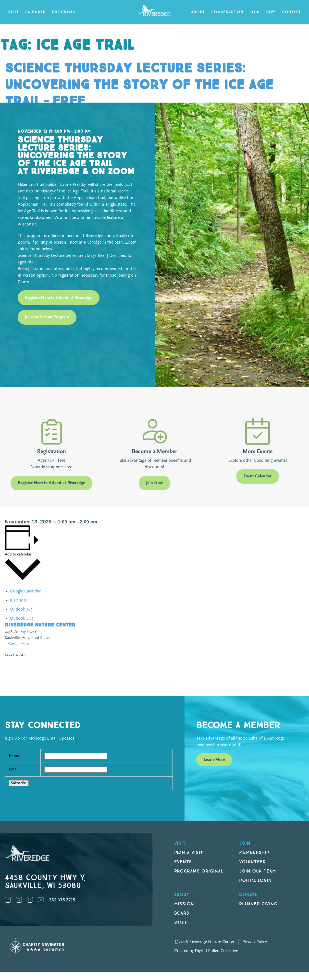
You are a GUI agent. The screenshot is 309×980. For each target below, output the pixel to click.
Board (182, 913)
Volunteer (253, 862)
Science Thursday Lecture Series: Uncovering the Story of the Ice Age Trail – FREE (139, 85)
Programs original (199, 871)
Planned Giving (258, 904)
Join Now (154, 483)
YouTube (41, 900)
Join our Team (258, 871)
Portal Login (256, 880)
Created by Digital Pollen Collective (206, 951)
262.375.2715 (62, 900)
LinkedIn (30, 900)
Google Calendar (25, 591)
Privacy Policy (255, 942)
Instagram (19, 900)
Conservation (227, 12)
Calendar (35, 12)
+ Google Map (17, 644)
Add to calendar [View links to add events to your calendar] (18, 555)
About (198, 12)
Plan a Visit (189, 853)
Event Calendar (258, 476)
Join (255, 12)
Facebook (8, 900)
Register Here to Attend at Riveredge (59, 298)
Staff (181, 923)
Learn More (214, 760)
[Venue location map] (231, 653)
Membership (254, 853)
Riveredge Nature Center (40, 625)
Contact (291, 12)
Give (271, 12)
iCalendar (19, 600)
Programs (63, 12)
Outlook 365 (21, 609)
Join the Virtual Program (47, 317)
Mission (184, 904)
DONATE (248, 895)
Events (183, 862)
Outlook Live (22, 619)
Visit (13, 12)
